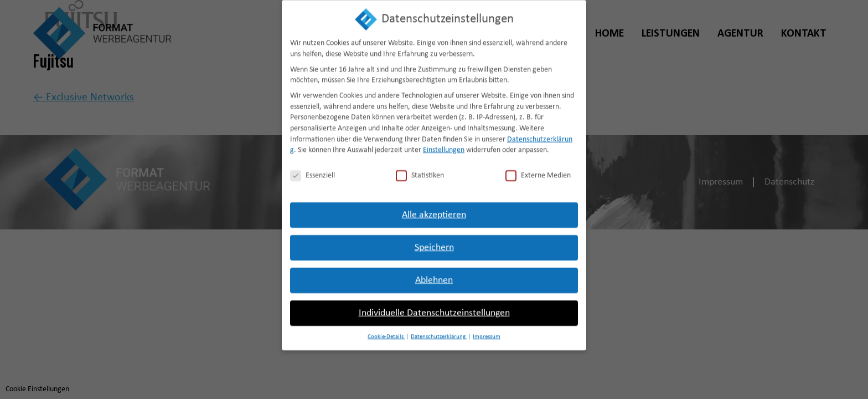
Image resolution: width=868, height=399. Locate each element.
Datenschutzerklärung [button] (439, 329)
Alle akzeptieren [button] (434, 208)
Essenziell (312, 168)
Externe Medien (538, 168)
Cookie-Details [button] (386, 329)
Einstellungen (444, 143)
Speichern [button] (434, 240)
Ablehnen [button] (434, 273)
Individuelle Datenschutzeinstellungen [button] (434, 306)
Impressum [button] (487, 329)
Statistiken (420, 168)
